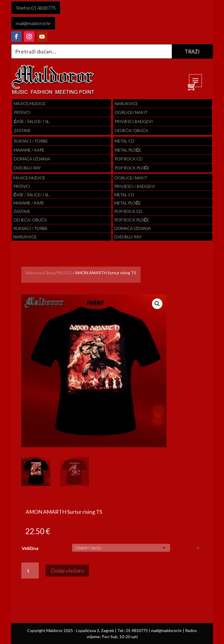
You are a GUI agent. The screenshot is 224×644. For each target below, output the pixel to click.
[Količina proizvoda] (30, 571)
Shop (50, 273)
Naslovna (34, 273)
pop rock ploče (132, 168)
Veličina (30, 548)
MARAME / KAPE (29, 150)
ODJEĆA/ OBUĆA (131, 130)
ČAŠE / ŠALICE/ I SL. (32, 121)
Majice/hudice (30, 104)
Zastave (22, 130)
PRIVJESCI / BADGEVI (135, 186)
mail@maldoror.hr (33, 23)
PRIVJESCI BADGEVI (134, 121)
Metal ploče (128, 150)
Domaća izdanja (32, 159)
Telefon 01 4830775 (36, 8)
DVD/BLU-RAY (27, 168)
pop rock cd (129, 159)
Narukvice (126, 104)
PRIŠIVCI (22, 112)
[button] (157, 304)
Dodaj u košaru (67, 570)
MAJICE (65, 273)
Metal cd (125, 141)
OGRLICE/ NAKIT (131, 112)
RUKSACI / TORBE (31, 141)
